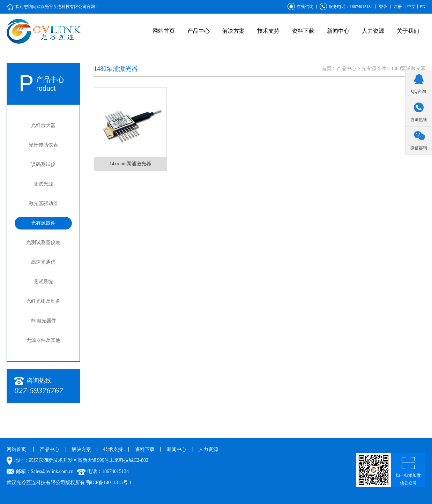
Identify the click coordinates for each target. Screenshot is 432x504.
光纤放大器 (43, 125)
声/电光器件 (43, 321)
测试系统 (43, 282)
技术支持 (268, 31)
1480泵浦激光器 (408, 69)
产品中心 (199, 31)
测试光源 (43, 184)
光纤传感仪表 (43, 145)
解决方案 (233, 31)
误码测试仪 (43, 164)
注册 (398, 7)
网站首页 (164, 31)
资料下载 (303, 31)
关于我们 (408, 31)
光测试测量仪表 (43, 243)
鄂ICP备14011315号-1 (109, 483)
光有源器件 (43, 223)
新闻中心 (338, 31)
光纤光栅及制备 (43, 301)
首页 (327, 69)
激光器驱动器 (43, 204)
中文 (411, 7)
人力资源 (373, 31)
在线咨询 (300, 7)
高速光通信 (43, 262)
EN (423, 7)
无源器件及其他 (43, 340)
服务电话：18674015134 (346, 7)
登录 (383, 7)
